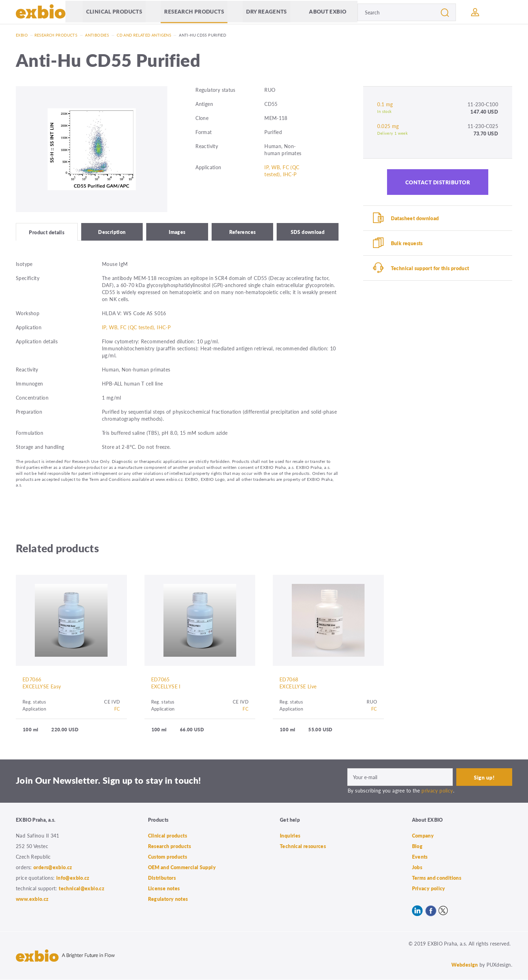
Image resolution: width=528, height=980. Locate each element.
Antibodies (97, 35)
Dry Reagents (266, 12)
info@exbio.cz (73, 878)
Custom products (168, 857)
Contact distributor (438, 182)
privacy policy (437, 791)
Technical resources (303, 846)
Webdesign (465, 965)
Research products (194, 12)
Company (423, 836)
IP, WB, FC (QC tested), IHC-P (282, 171)
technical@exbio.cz (82, 889)
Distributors (162, 878)
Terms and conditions (437, 878)
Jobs (417, 867)
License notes (164, 889)
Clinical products (114, 12)
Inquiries (290, 836)
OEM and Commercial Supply (182, 867)
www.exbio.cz (32, 899)
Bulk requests (407, 243)
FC (117, 709)
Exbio (22, 35)
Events (420, 857)
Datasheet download (415, 218)
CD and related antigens (144, 35)
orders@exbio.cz (53, 867)
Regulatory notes (168, 899)
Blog (417, 846)
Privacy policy (429, 889)
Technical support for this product (430, 268)
